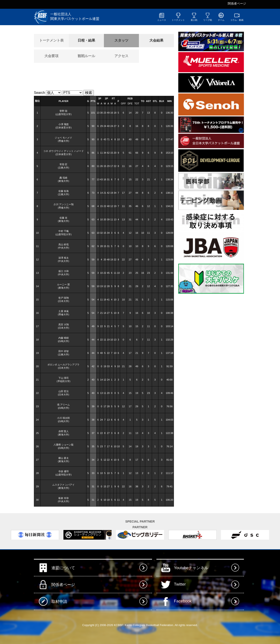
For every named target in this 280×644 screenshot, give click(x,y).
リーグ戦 (208, 17)
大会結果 (156, 40)
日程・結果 (86, 40)
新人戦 (194, 17)
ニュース (162, 17)
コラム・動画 (237, 17)
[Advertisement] (85, 76)
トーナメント (178, 17)
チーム (221, 17)
